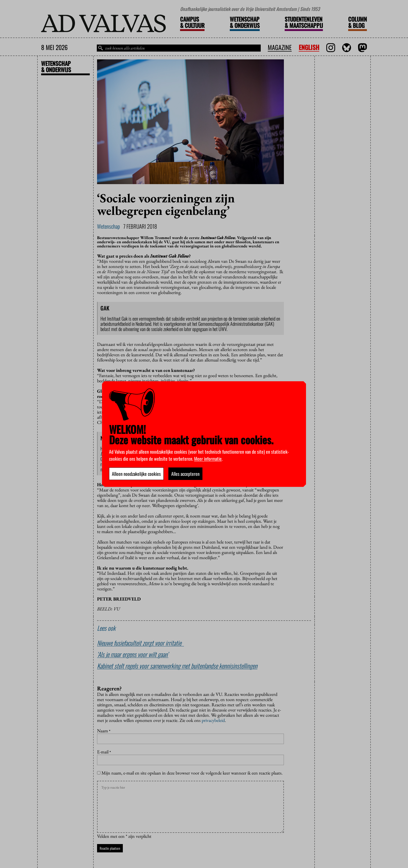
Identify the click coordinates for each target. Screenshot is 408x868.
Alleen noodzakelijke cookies (136, 474)
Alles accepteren (185, 474)
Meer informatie (208, 459)
